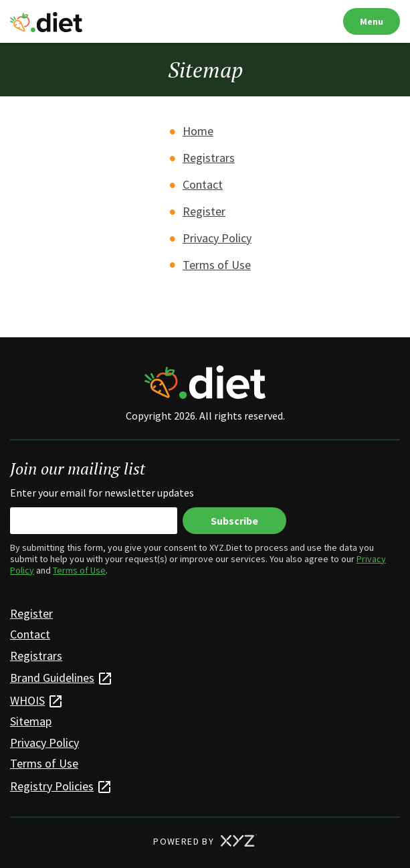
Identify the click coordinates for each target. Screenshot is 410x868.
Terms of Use (217, 265)
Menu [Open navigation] (372, 21)
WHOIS (27, 700)
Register (204, 211)
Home (198, 131)
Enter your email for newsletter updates (102, 493)
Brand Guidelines (52, 678)
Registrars (209, 158)
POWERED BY (205, 841)
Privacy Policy (217, 238)
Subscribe (234, 521)
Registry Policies (52, 786)
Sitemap (31, 721)
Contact (203, 184)
